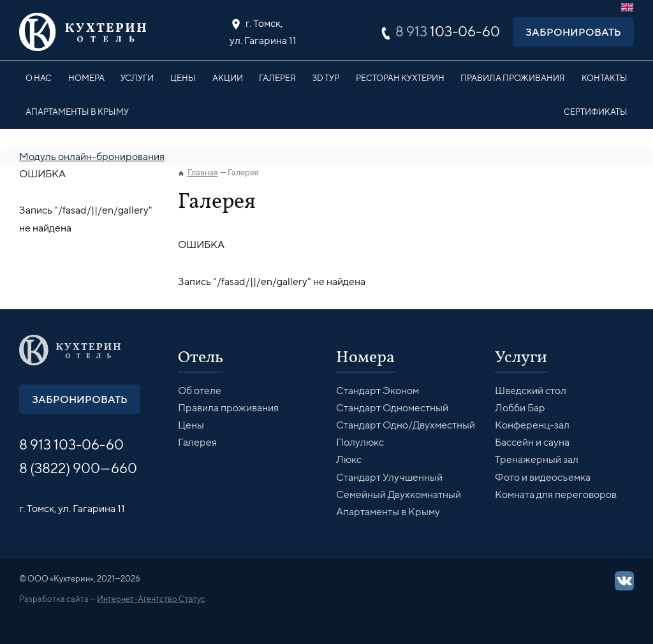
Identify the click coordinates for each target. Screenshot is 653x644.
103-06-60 (448, 31)
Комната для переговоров (556, 494)
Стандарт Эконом (378, 391)
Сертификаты (596, 112)
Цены (183, 78)
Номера (86, 78)
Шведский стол (531, 391)
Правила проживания (513, 78)
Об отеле (200, 391)
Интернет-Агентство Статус (151, 599)
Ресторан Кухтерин (400, 78)
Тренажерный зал (537, 459)
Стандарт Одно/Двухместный (406, 425)
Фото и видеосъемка (543, 477)
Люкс (349, 459)
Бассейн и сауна (532, 442)
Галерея (277, 78)
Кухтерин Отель (83, 32)
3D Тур (326, 78)
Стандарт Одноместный (392, 408)
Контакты (605, 78)
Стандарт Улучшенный (389, 477)
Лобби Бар (520, 408)
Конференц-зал (532, 425)
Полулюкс (360, 442)
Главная (203, 172)
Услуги (137, 78)
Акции (228, 78)
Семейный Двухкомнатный (399, 494)
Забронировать (573, 32)
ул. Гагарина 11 (263, 31)
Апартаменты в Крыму (77, 112)
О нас (39, 78)
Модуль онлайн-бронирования (92, 157)
